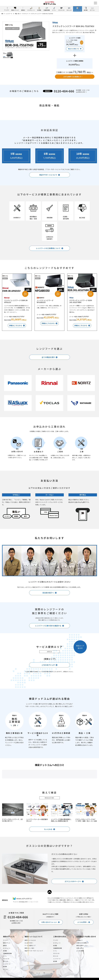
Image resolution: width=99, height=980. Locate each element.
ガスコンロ (6, 979)
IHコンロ (56, 976)
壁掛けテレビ (7, 963)
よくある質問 (80, 971)
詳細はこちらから (16, 325)
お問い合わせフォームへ (49, 942)
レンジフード (9, 14)
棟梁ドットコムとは (30, 960)
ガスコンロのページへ (73, 902)
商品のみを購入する (74, 49)
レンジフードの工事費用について (48, 248)
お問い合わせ (80, 968)
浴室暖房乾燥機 (7, 974)
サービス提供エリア (30, 966)
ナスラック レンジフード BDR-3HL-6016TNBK (81, 301)
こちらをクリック (48, 665)
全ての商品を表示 (48, 357)
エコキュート (7, 968)
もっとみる (48, 849)
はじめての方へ (29, 963)
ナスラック (25, 14)
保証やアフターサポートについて (34, 971)
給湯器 (5, 971)
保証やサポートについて (48, 175)
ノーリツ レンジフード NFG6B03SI (45, 301)
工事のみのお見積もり (83, 963)
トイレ (5, 976)
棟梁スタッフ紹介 (30, 968)
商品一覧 (17, 14)
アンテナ (5, 960)
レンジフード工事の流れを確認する (48, 626)
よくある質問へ (82, 942)
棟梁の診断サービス (82, 966)
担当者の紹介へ (48, 593)
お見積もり (79, 960)
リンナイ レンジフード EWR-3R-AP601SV (16, 301)
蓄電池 (5, 966)
